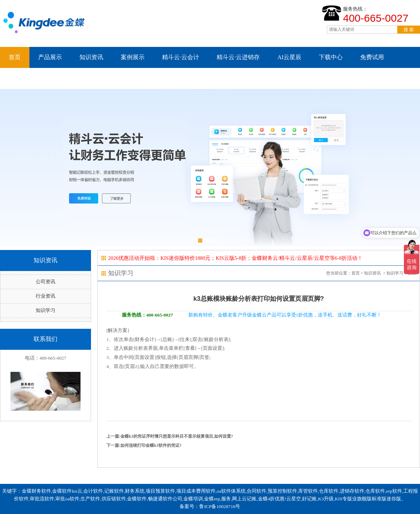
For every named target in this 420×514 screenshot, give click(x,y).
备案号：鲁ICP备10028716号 (210, 506)
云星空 (18, 78)
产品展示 (50, 57)
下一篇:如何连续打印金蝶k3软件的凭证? (144, 445)
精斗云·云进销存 (238, 57)
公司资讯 (45, 282)
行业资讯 (45, 296)
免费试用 (372, 57)
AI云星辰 (289, 57)
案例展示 (133, 57)
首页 (15, 57)
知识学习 (45, 310)
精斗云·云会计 (181, 57)
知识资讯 (91, 57)
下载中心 (331, 57)
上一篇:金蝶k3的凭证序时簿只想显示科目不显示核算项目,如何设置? (170, 436)
